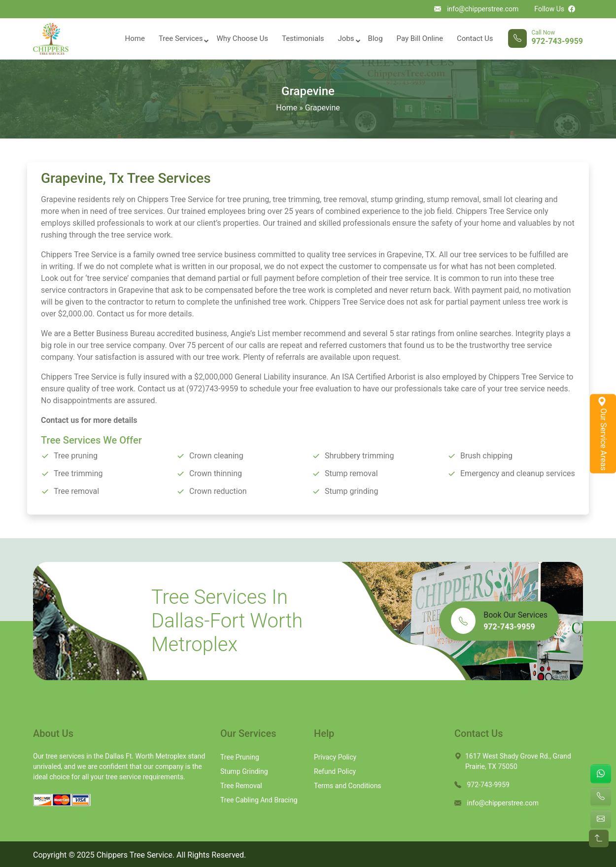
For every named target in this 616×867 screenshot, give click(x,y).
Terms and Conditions (348, 786)
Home (135, 38)
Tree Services (181, 38)
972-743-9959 (557, 41)
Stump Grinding (244, 771)
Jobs (346, 38)
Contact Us (475, 38)
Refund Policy (335, 771)
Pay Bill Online (420, 38)
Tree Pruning (240, 757)
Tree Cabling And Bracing (259, 800)
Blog (376, 38)
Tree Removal (241, 786)
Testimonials (303, 38)
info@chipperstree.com (483, 9)
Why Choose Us (242, 38)
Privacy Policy (335, 757)
